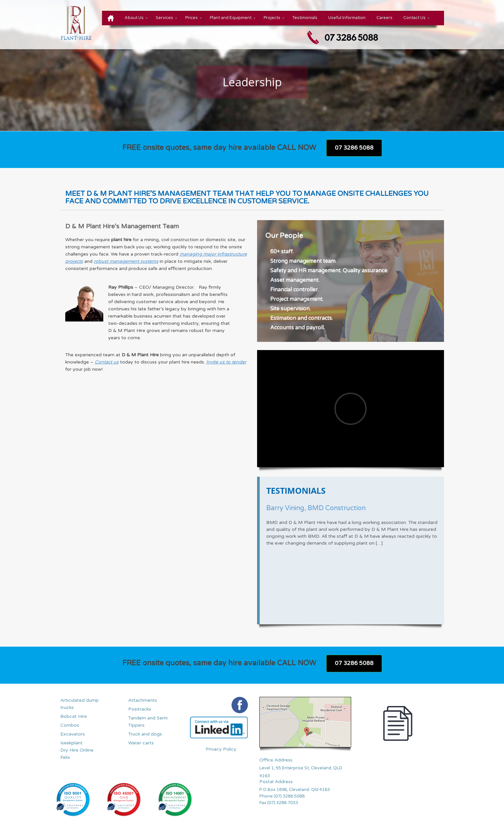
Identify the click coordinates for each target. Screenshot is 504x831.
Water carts (141, 743)
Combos (70, 725)
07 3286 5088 (354, 148)
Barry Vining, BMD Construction (316, 508)
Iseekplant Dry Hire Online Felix (77, 750)
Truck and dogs (145, 734)
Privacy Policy (221, 749)
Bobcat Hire (74, 716)
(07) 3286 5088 (290, 796)
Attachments (143, 700)
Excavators (73, 734)
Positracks (140, 709)
